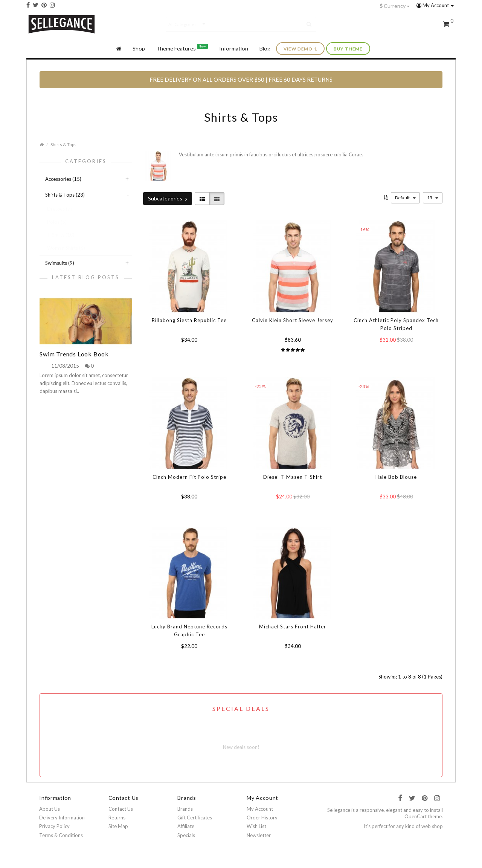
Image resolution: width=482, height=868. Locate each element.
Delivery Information (62, 818)
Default (405, 198)
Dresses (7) (59, 209)
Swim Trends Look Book (74, 354)
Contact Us (121, 809)
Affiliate (186, 826)
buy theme (348, 49)
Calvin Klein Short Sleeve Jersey (293, 320)
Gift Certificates (195, 818)
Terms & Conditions (61, 835)
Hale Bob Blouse (396, 477)
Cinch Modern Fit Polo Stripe (189, 477)
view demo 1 (300, 49)
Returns (117, 818)
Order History (262, 818)
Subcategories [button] (168, 198)
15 (433, 198)
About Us (50, 809)
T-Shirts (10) (61, 235)
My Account (435, 5)
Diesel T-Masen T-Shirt (293, 477)
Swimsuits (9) (60, 263)
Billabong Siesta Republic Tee (189, 320)
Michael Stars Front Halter (293, 627)
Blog (265, 48)
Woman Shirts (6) (66, 248)
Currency (395, 6)
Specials (186, 835)
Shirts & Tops (63, 144)
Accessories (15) (63, 179)
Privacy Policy (54, 826)
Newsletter (259, 835)
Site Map (118, 826)
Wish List (256, 826)
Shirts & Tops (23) (65, 195)
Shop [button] (139, 48)
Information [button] (234, 48)
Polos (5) (57, 222)
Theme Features (182, 48)
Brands (185, 809)
